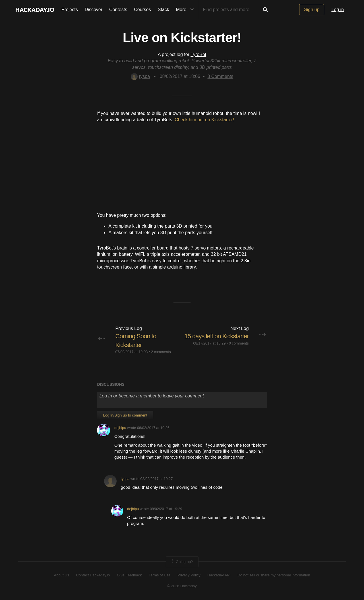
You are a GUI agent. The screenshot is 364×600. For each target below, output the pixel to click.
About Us (62, 575)
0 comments (239, 343)
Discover (94, 10)
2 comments (161, 352)
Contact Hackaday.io (93, 575)
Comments (221, 76)
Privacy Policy (189, 575)
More (186, 10)
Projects (70, 10)
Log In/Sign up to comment (125, 415)
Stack (164, 10)
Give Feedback (129, 575)
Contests (118, 10)
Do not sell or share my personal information (274, 575)
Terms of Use (160, 575)
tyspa (140, 76)
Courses (142, 10)
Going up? (182, 562)
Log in (338, 10)
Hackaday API (219, 575)
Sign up (312, 10)
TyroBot (198, 54)
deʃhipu (120, 428)
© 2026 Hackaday (182, 586)
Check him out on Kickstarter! (204, 120)
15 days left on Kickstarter (216, 336)
